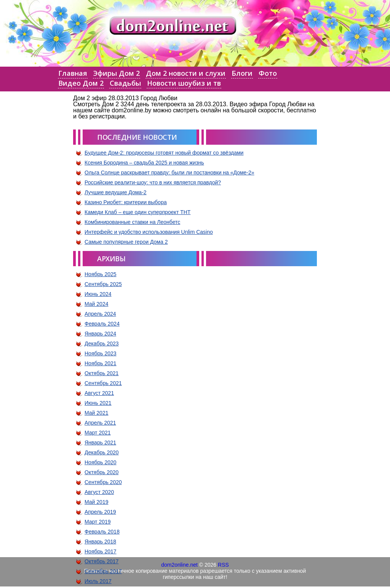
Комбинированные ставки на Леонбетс (132, 222)
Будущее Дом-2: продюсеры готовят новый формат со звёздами (164, 153)
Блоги (242, 73)
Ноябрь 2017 (101, 551)
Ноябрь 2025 (101, 274)
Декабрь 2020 (102, 452)
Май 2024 (96, 304)
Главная (73, 73)
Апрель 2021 (100, 423)
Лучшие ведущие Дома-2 (116, 192)
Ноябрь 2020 (101, 462)
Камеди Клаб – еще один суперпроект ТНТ (137, 212)
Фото (268, 73)
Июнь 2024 (98, 294)
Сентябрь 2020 (103, 482)
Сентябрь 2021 (103, 383)
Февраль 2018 (102, 532)
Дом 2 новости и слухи (186, 73)
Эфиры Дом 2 (117, 73)
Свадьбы (125, 83)
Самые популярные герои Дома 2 (126, 242)
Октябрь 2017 (101, 561)
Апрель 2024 (100, 314)
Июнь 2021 (98, 403)
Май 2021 (96, 413)
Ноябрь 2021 (101, 363)
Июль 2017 (98, 581)
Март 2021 (98, 433)
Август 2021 (99, 393)
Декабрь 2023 (102, 344)
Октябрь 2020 (101, 472)
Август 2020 (99, 492)
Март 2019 (98, 522)
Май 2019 (96, 502)
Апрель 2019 (100, 512)
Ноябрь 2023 (101, 353)
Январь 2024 (100, 334)
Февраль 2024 (102, 324)
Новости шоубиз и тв (184, 83)
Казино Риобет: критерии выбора (126, 202)
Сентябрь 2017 (103, 571)
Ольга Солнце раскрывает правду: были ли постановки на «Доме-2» (169, 173)
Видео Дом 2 (81, 83)
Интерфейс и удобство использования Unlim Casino (149, 232)
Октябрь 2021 (101, 373)
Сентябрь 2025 (103, 284)
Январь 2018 (100, 542)
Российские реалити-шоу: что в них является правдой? (153, 182)
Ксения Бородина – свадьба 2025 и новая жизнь (144, 163)
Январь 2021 (100, 443)
